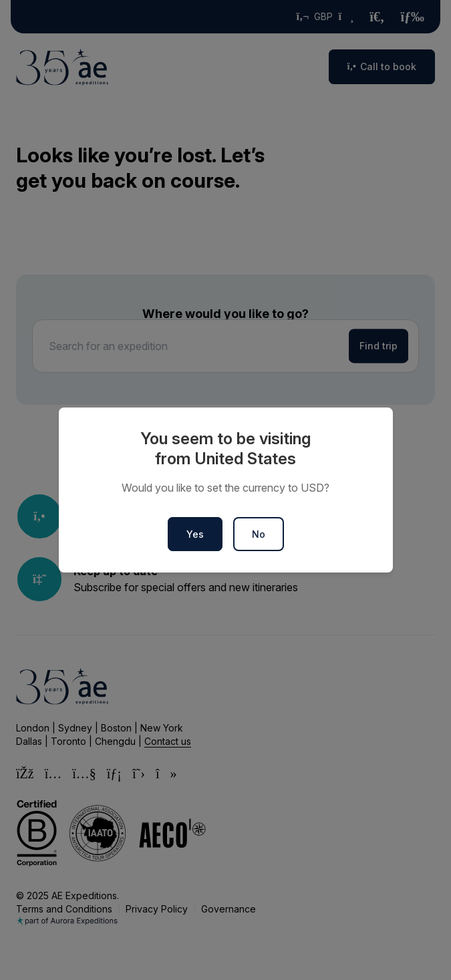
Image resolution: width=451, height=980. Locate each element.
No (259, 534)
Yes (195, 534)
